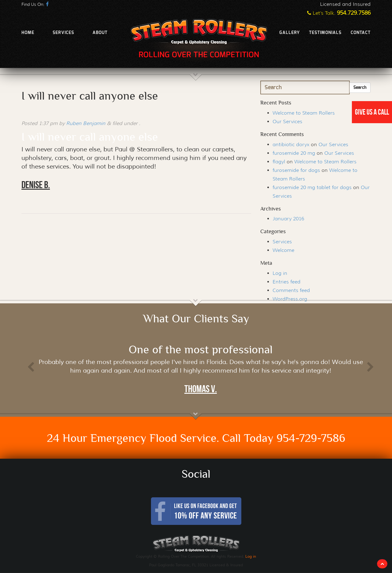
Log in (280, 273)
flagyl (279, 162)
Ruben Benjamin (86, 123)
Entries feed (286, 282)
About (100, 33)
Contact (361, 33)
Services (63, 33)
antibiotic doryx (291, 144)
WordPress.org (290, 299)
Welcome (283, 250)
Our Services (287, 121)
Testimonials (325, 33)
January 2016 (288, 219)
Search (360, 88)
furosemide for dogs (296, 170)
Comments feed (291, 290)
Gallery (290, 33)
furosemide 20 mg (294, 153)
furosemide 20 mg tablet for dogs (312, 187)
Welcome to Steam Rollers (304, 113)
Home (28, 33)
